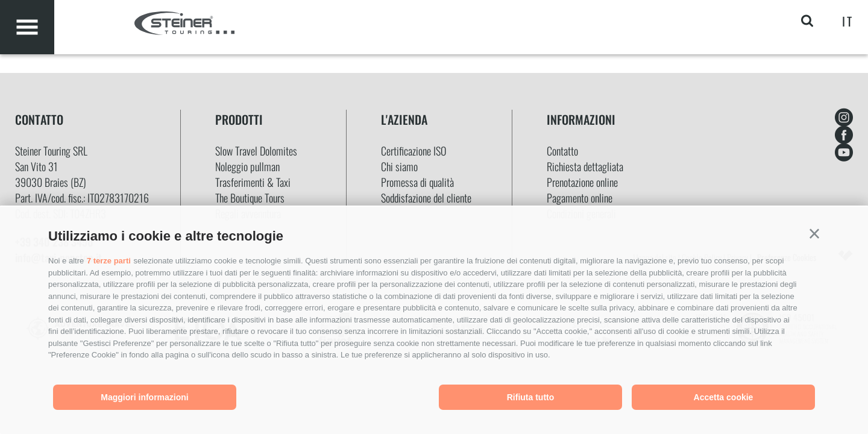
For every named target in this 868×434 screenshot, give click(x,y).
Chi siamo (399, 166)
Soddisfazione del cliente (426, 198)
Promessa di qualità (417, 182)
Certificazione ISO (414, 151)
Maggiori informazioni (144, 397)
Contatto (562, 151)
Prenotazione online (582, 182)
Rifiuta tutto (531, 397)
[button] (814, 234)
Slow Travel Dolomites (256, 151)
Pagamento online (580, 198)
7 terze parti (109, 261)
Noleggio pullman (247, 166)
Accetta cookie (724, 397)
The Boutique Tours (250, 198)
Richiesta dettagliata (585, 166)
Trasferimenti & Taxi (253, 182)
